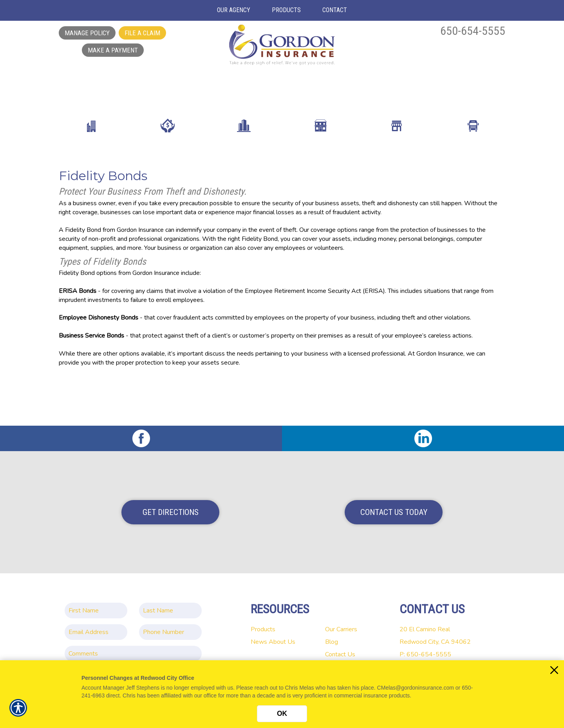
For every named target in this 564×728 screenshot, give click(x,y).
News (259, 634)
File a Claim (142, 33)
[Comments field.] (133, 646)
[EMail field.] (96, 625)
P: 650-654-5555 (425, 647)
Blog (332, 634)
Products (263, 622)
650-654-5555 (473, 31)
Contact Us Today (394, 505)
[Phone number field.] (170, 625)
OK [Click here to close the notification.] (282, 714)
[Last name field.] (170, 603)
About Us (282, 634)
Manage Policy (87, 33)
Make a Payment (113, 50)
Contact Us (340, 647)
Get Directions (171, 505)
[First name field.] (96, 603)
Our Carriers (341, 622)
